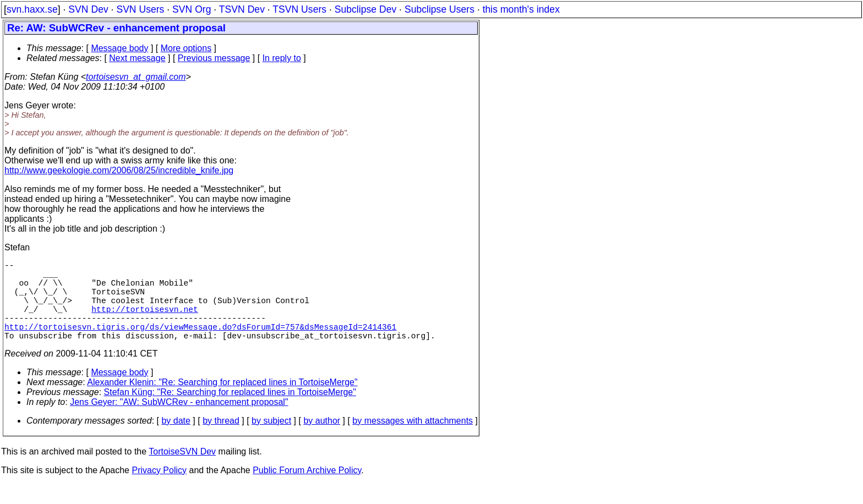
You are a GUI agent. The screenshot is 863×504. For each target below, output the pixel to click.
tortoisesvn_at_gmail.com (136, 77)
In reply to (282, 58)
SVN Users (140, 9)
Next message (137, 58)
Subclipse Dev (365, 9)
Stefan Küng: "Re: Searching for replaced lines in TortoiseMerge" (230, 412)
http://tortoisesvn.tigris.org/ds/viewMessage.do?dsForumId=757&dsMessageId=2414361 (200, 344)
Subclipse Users (439, 9)
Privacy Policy (159, 490)
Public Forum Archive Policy (307, 490)
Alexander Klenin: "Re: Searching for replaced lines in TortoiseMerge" (222, 402)
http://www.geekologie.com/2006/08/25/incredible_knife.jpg (119, 170)
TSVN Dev (242, 9)
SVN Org (192, 9)
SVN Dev (88, 9)
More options (186, 48)
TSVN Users (299, 9)
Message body (119, 48)
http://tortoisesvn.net (144, 322)
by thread (221, 440)
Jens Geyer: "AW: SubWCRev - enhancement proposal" (179, 422)
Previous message (214, 58)
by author (322, 440)
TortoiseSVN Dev (182, 471)
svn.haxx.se (32, 9)
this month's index (521, 9)
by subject (271, 440)
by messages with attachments (413, 440)
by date (176, 440)
